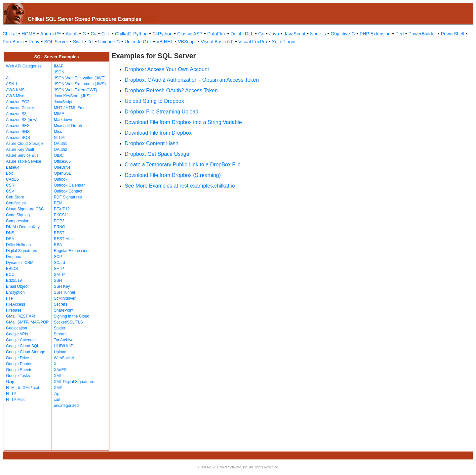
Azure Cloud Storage (24, 144)
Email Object (17, 286)
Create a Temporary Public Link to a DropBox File (183, 165)
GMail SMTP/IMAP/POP (27, 322)
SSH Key (62, 286)
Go (261, 34)
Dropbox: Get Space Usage (157, 154)
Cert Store (15, 197)
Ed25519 (14, 281)
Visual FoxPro (253, 42)
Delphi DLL (242, 34)
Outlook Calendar (69, 185)
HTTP (11, 394)
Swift (78, 42)
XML (58, 376)
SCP (58, 257)
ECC (10, 275)
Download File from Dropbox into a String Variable (183, 122)
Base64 (13, 167)
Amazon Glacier (20, 108)
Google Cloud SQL (23, 346)
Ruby (34, 42)
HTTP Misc (16, 400)
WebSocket (64, 358)
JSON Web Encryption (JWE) (80, 78)
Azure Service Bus (22, 155)
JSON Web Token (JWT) (76, 90)
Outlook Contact (68, 191)
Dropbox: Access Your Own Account (167, 69)
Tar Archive (64, 340)
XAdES (60, 370)
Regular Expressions (72, 251)
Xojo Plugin (284, 42)
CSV (10, 191)
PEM (58, 203)
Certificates (16, 203)
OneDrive (62, 167)
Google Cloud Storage (26, 352)
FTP (10, 298)
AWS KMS (15, 90)
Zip (57, 394)
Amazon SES (18, 126)
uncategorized (66, 406)
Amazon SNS (18, 132)
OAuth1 (61, 144)
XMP (58, 388)
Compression (18, 221)
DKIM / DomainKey (23, 227)
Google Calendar (21, 340)
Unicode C (109, 42)
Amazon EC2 (18, 102)
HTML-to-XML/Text (23, 388)
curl (57, 400)
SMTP (59, 275)
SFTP (59, 269)
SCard (59, 263)
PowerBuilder (422, 34)
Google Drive (18, 358)
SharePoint (64, 310)
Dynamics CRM (20, 263)
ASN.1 (12, 84)
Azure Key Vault (20, 150)
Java (274, 34)
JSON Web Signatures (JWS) (80, 84)
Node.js (318, 34)
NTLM (59, 138)
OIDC (59, 155)
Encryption (15, 292)
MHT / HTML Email (71, 108)
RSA (58, 245)
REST (59, 233)
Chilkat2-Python (131, 34)
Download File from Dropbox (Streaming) (173, 175)
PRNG (60, 227)
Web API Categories (24, 66)
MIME (59, 114)
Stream (60, 334)
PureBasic (13, 42)
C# (94, 34)
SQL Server (56, 42)
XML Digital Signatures (74, 382)
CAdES (12, 179)
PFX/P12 (62, 209)
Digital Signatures (21, 251)
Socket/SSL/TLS (68, 322)
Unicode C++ (138, 42)
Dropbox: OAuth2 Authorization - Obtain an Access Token (192, 80)
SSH (58, 281)
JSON (59, 72)
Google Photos (19, 364)
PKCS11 (61, 215)
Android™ (51, 34)
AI (8, 78)
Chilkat (10, 34)
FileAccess (16, 304)
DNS (10, 233)
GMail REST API (20, 316)
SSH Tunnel (64, 292)
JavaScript (295, 34)
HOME (28, 34)
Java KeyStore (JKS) (72, 96)
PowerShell (453, 34)
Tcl (90, 42)
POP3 (59, 221)
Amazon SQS (18, 138)
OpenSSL (62, 173)
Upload (60, 352)
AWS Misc (15, 96)
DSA (10, 239)
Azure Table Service (24, 161)
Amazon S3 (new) (22, 120)
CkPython (162, 34)
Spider (60, 328)
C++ (106, 34)
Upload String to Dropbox (154, 101)
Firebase (14, 310)
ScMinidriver (65, 298)
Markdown (63, 120)
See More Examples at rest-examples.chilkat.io (180, 186)
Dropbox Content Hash (152, 143)
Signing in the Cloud (72, 316)
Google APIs (17, 334)
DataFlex (217, 34)
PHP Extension (375, 34)
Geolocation (17, 328)
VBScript (187, 42)
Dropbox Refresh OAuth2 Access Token (171, 90)
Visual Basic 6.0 (217, 42)
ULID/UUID (64, 346)
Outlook (61, 179)
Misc (58, 132)
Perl (399, 34)
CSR (10, 185)
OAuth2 (61, 150)
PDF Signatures (68, 197)
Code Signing (18, 215)
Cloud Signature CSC (25, 209)
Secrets (61, 304)
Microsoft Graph (68, 126)
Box (9, 173)
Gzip (10, 382)
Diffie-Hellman (18, 245)
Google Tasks (18, 376)
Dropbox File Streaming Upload (161, 112)
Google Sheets (19, 370)
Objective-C (343, 34)
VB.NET (165, 42)
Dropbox (13, 257)
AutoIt (72, 34)
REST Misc (64, 239)
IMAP (59, 66)
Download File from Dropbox (158, 133)
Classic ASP (190, 34)
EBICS (12, 269)
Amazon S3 (16, 114)
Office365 (62, 161)
